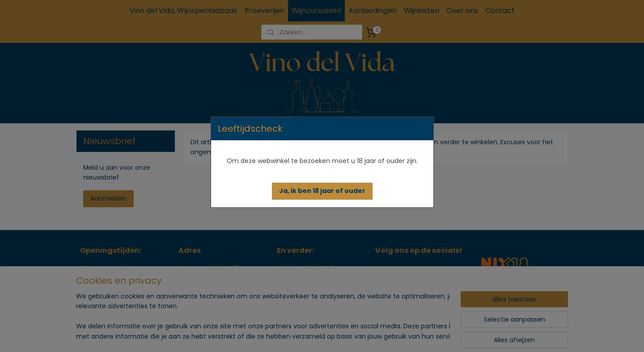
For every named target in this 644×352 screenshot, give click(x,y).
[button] (322, 191)
